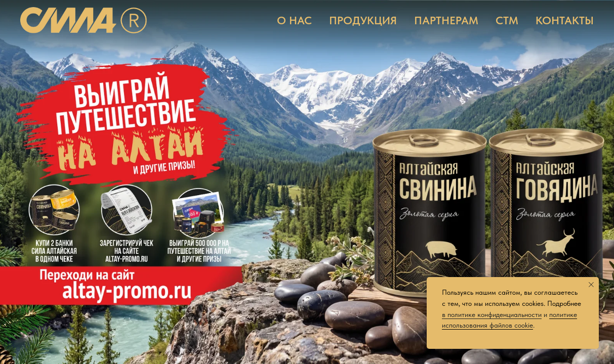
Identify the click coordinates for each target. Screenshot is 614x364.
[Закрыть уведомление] (591, 285)
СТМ (507, 20)
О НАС (294, 20)
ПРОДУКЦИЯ (363, 20)
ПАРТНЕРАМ (446, 20)
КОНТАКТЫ (565, 20)
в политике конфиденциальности (492, 314)
